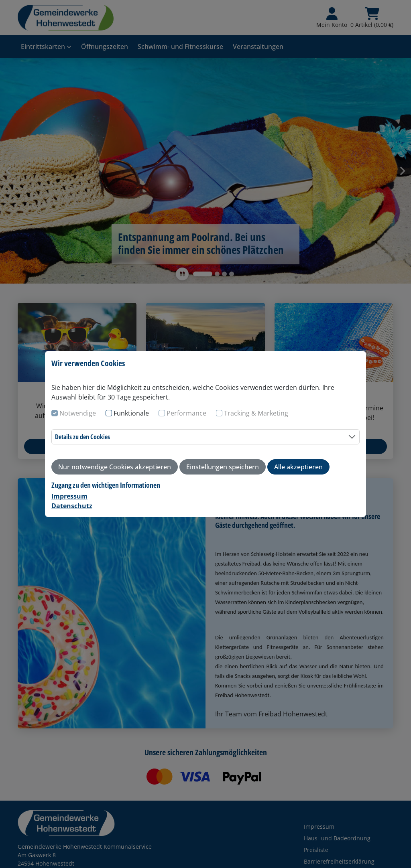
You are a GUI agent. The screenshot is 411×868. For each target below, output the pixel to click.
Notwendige (78, 413)
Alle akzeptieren (298, 467)
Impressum (69, 496)
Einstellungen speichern (223, 467)
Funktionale (131, 413)
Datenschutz (72, 506)
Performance (186, 413)
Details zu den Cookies (82, 437)
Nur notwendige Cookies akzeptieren (115, 467)
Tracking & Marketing (256, 413)
